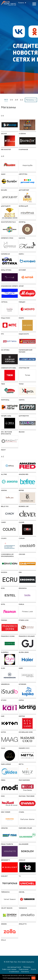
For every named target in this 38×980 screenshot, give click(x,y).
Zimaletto (23, 924)
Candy (3, 522)
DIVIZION (4, 572)
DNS (20, 572)
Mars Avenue (6, 764)
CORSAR (22, 538)
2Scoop (4, 134)
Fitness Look (24, 620)
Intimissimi (22, 684)
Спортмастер (24, 368)
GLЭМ (3, 668)
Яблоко (22, 432)
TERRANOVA (5, 892)
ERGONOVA (23, 588)
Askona (4, 490)
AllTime (4, 474)
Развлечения (24, 969)
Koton (3, 732)
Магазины (27, 967)
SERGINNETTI (5, 860)
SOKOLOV (22, 860)
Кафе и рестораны (9, 969)
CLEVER (21, 522)
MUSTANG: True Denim (27, 796)
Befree (21, 490)
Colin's (4, 538)
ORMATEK (4, 828)
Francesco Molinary (27, 636)
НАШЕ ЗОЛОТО (24, 334)
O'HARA (21, 812)
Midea (3, 780)
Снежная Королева (8, 368)
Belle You (5, 506)
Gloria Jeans (24, 652)
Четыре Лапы (6, 416)
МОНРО (21, 318)
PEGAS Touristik (7, 844)
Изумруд (22, 222)
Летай (21, 286)
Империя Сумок (7, 238)
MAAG (3, 748)
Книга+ (21, 254)
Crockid (22, 554)
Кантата (22, 238)
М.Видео (22, 302)
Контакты (25, 972)
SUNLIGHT (4, 876)
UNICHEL (22, 892)
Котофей (22, 270)
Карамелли (5, 254)
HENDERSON (5, 684)
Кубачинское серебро (10, 286)
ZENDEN (4, 924)
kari (3, 716)
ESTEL (3, 604)
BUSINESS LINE (24, 506)
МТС (2, 334)
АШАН (3, 174)
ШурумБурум (24, 416)
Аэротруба (23, 174)
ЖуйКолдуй (23, 206)
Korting (22, 716)
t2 (20, 876)
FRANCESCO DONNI (8, 636)
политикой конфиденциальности (19, 978)
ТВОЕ (3, 384)
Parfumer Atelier (25, 828)
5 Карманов (23, 150)
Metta (21, 764)
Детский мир (24, 190)
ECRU (3, 588)
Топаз (21, 384)
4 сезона (22, 134)
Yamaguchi (23, 908)
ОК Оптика (5, 350)
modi (3, 796)
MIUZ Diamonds (24, 780)
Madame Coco (24, 748)
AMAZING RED (24, 474)
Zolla (3, 940)
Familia (21, 604)
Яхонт (3, 450)
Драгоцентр (6, 206)
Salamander (24, 844)
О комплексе (14, 972)
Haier (21, 668)
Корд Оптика (6, 270)
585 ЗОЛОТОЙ (6, 150)
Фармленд (5, 400)
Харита (22, 400)
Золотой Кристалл (8, 222)
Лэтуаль (4, 302)
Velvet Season (7, 908)
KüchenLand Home (26, 732)
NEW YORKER (6, 812)
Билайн (4, 190)
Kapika (21, 700)
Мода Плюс (6, 318)
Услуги (33, 969)
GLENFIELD (5, 652)
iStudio (4, 700)
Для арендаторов (14, 967)
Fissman (4, 620)
